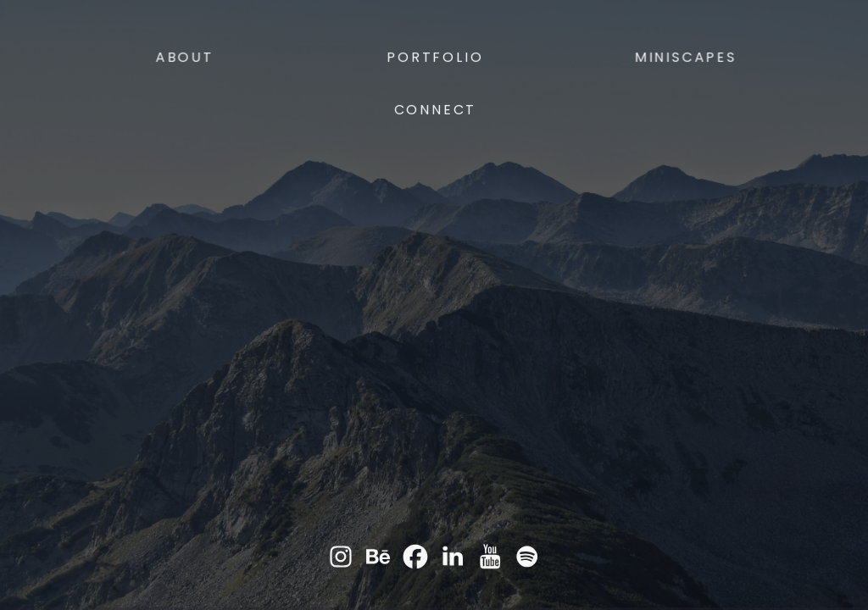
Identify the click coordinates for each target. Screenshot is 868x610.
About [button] (185, 58)
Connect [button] (435, 111)
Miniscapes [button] (685, 58)
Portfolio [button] (436, 58)
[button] (341, 557)
